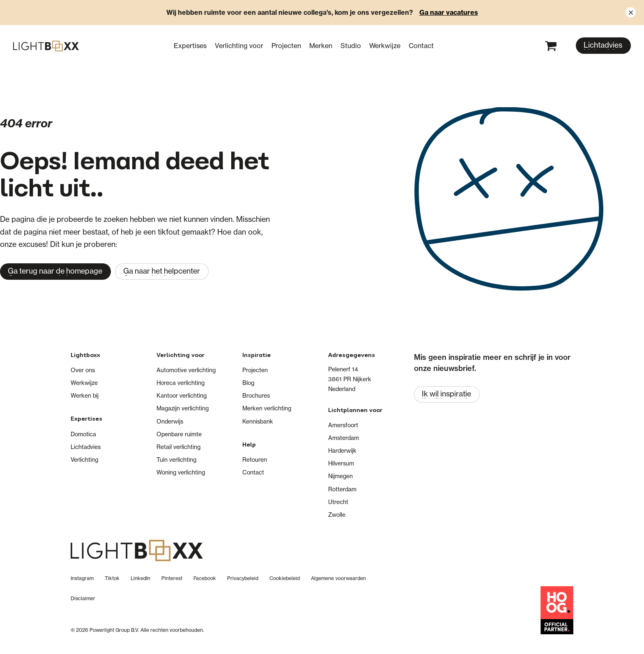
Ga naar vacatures (449, 12)
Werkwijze (385, 46)
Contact (421, 46)
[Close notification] (631, 13)
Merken (321, 46)
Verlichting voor (239, 46)
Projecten (286, 46)
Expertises (190, 46)
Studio (351, 46)
